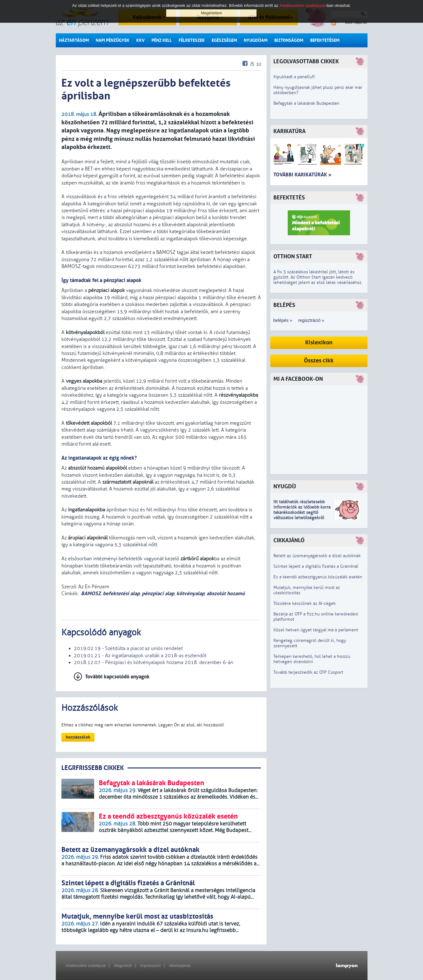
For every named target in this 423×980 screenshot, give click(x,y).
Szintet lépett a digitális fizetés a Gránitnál (316, 566)
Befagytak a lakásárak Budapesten (306, 103)
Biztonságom (289, 40)
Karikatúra (289, 131)
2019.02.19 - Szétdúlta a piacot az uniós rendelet (128, 648)
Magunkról (123, 966)
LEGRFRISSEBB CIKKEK (93, 768)
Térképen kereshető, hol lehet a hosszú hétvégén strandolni (312, 659)
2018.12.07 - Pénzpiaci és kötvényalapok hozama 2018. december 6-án (154, 662)
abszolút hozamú (226, 593)
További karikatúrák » (302, 175)
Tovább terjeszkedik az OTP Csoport (308, 672)
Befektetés (289, 198)
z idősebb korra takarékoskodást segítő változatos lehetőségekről (302, 512)
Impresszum (150, 966)
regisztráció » (311, 320)
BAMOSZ (91, 593)
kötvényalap (190, 593)
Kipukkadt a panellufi (294, 77)
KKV (140, 40)
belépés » (283, 320)
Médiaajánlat (180, 966)
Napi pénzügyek (113, 40)
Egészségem (224, 40)
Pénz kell (162, 40)
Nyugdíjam (256, 40)
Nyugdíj (285, 487)
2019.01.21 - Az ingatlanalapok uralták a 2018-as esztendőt (140, 656)
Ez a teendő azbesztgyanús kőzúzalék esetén (318, 577)
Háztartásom (74, 40)
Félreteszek (192, 40)
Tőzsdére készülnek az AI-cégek (305, 603)
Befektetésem (325, 40)
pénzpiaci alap (158, 593)
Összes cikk (319, 361)
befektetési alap (121, 593)
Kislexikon (319, 343)
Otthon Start (293, 257)
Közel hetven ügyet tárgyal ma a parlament (316, 630)
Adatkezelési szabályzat (86, 966)
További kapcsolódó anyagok (117, 677)
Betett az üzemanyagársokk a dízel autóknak (317, 556)
